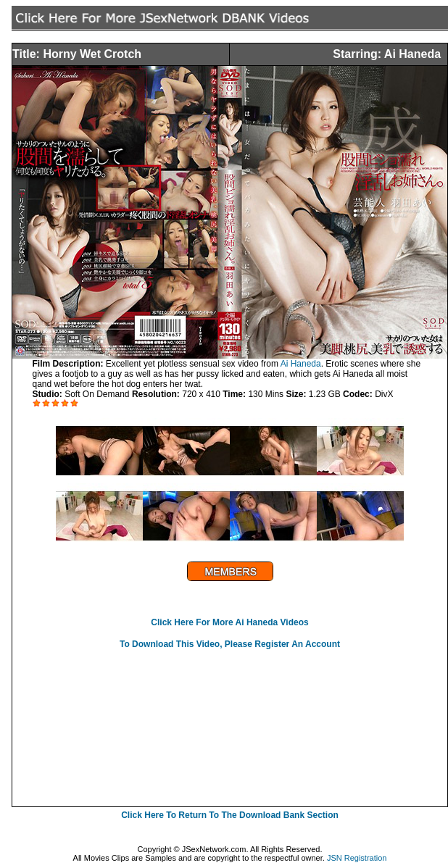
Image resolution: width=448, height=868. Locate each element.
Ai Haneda (301, 364)
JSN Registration (357, 858)
